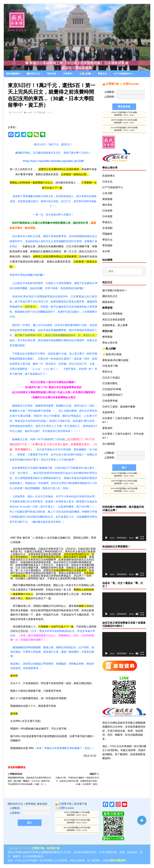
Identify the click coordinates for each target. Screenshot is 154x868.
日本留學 (107, 211)
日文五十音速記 (111, 378)
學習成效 (41, 112)
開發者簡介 (109, 302)
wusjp (29, 112)
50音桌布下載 (110, 366)
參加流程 (42, 804)
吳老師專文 (109, 176)
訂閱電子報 (112, 84)
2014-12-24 (17, 112)
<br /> (77, 822)
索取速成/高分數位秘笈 (115, 360)
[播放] (106, 538)
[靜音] (137, 538)
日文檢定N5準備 (112, 389)
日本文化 (107, 182)
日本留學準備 (110, 401)
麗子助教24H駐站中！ (115, 290)
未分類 (106, 251)
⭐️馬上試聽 (85, 74)
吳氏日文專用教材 (112, 314)
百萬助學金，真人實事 (115, 325)
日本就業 (107, 216)
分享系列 (68, 74)
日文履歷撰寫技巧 (112, 395)
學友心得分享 (110, 343)
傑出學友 (107, 205)
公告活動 (107, 193)
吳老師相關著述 (17, 767)
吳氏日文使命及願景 (114, 319)
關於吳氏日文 (33, 74)
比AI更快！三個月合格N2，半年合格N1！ (123, 420)
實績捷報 (107, 199)
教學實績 (107, 337)
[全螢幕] (142, 538)
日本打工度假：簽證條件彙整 (119, 407)
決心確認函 (109, 444)
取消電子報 (81, 804)
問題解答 (107, 234)
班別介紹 (52, 74)
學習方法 (102, 74)
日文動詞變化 (110, 383)
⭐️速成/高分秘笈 (112, 354)
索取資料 (107, 428)
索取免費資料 (13, 74)
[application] (124, 529)
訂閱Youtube (131, 84)
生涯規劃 (107, 228)
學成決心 (107, 222)
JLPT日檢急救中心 (123, 74)
